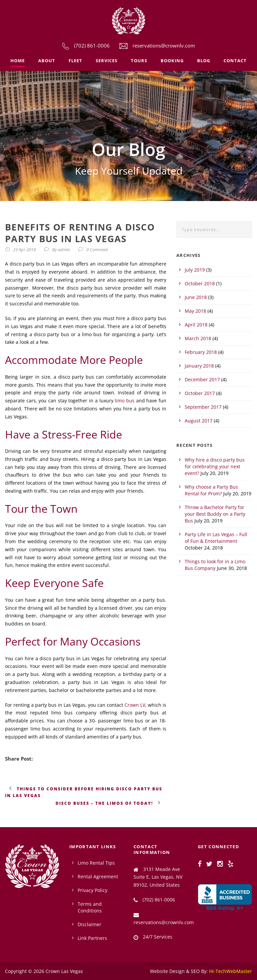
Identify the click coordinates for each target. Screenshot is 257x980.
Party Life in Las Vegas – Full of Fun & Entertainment (216, 538)
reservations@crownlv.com (164, 45)
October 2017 (200, 393)
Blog (204, 61)
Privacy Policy (93, 890)
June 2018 (196, 297)
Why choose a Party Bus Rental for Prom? (211, 490)
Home (18, 61)
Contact (235, 61)
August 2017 (199, 421)
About (47, 61)
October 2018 (200, 283)
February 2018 (201, 352)
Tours (139, 61)
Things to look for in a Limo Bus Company (215, 565)
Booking (172, 61)
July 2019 (195, 270)
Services (107, 61)
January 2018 (199, 366)
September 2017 (203, 407)
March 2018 (198, 338)
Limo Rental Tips (96, 863)
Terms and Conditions (90, 907)
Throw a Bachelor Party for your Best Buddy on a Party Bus (215, 514)
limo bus (125, 401)
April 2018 (196, 325)
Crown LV (135, 705)
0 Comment (97, 250)
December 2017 (202, 379)
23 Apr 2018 (24, 250)
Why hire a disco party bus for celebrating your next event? (215, 466)
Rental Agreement (98, 876)
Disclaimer (90, 924)
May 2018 (195, 311)
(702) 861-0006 (92, 45)
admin (64, 250)
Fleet (75, 61)
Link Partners (92, 938)
